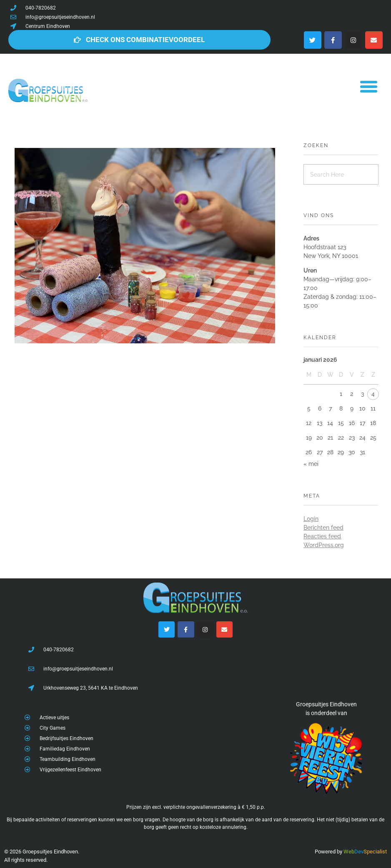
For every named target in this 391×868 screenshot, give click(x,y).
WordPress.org (324, 545)
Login (311, 519)
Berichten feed (323, 528)
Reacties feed (322, 536)
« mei (311, 464)
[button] (368, 86)
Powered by (328, 852)
